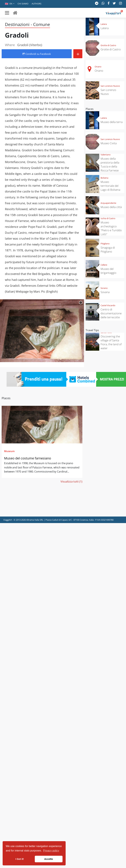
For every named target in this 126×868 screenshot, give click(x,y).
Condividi (37, 54)
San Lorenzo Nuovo (110, 86)
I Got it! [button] (20, 859)
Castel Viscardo (108, 305)
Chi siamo (23, 4)
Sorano (104, 288)
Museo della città (111, 207)
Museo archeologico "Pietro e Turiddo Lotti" (111, 228)
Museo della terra (112, 122)
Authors (37, 4)
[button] (10, 4)
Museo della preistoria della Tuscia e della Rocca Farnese (110, 164)
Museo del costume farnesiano (28, 458)
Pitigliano (105, 244)
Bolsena (104, 178)
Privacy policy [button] (51, 851)
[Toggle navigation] (7, 13)
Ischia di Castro (108, 218)
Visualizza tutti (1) (71, 482)
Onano (98, 67)
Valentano (106, 155)
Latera (104, 24)
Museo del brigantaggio (108, 271)
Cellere (104, 265)
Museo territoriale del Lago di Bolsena (110, 186)
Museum (9, 451)
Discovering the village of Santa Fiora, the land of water (111, 342)
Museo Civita (109, 143)
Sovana (105, 292)
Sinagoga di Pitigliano (108, 250)
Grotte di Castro (108, 45)
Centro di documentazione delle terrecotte (111, 313)
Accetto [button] (49, 859)
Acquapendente (108, 203)
